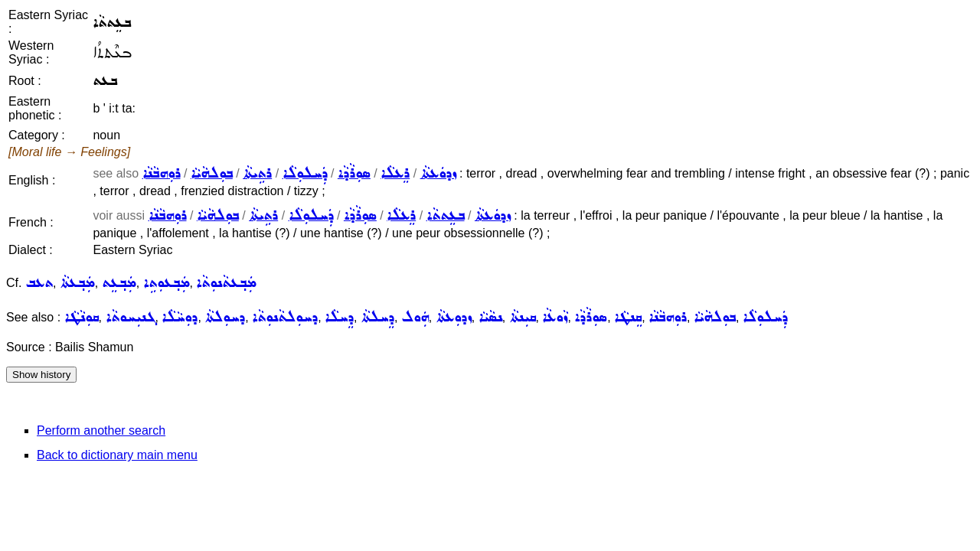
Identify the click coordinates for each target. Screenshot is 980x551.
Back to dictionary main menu (117, 455)
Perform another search (101, 430)
